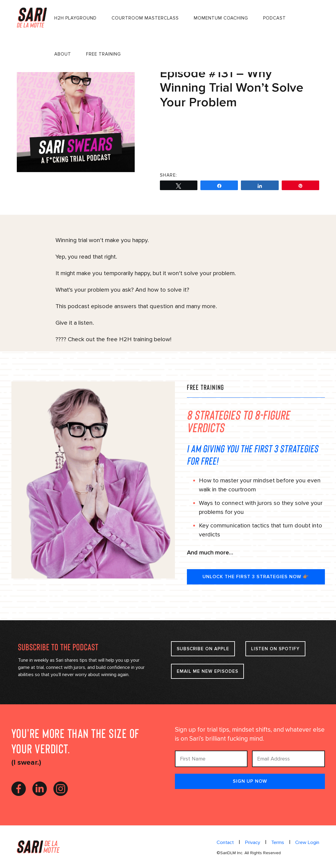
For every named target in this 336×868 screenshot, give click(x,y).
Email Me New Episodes (207, 671)
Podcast (275, 18)
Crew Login (307, 842)
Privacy (253, 842)
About (63, 54)
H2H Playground (76, 18)
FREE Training (104, 54)
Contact (226, 842)
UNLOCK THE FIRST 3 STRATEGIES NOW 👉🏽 (256, 577)
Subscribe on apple (204, 649)
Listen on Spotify (279, 649)
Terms (278, 842)
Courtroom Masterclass (146, 18)
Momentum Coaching (222, 18)
